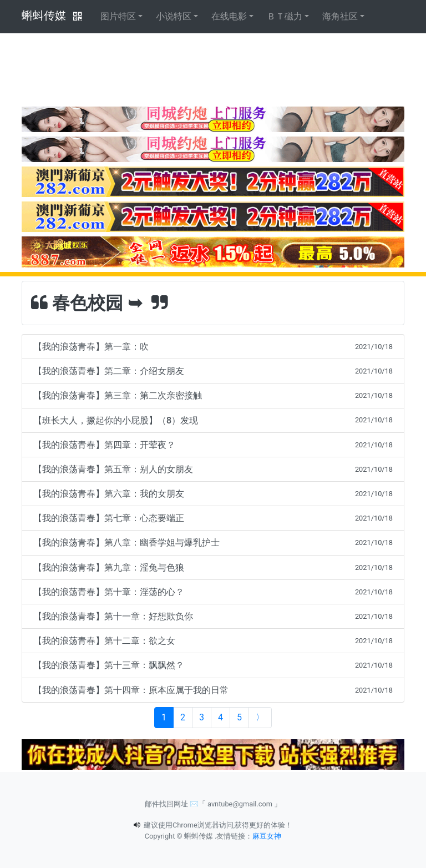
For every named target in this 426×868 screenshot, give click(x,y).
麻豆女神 (267, 836)
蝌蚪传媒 (44, 16)
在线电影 (229, 16)
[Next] (260, 718)
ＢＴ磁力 (285, 16)
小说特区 (174, 16)
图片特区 (118, 16)
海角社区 (340, 16)
